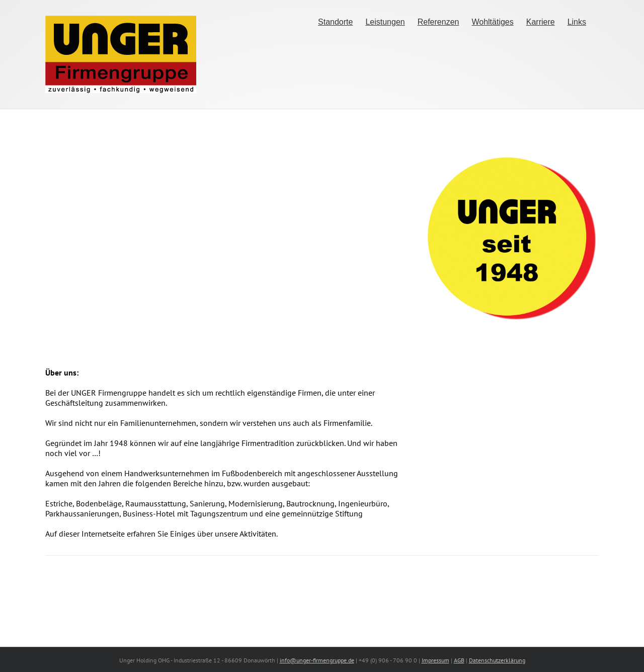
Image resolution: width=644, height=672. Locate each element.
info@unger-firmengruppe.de (317, 660)
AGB (459, 660)
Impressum (435, 660)
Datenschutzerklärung (497, 660)
